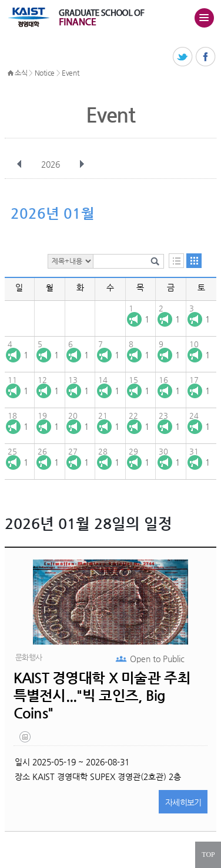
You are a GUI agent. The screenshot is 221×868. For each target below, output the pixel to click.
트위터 (183, 57)
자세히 (183, 802)
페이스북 (206, 57)
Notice (45, 73)
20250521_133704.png (26, 740)
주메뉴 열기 (204, 18)
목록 (176, 261)
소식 (21, 73)
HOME (11, 73)
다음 (82, 164)
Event (71, 73)
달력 (194, 261)
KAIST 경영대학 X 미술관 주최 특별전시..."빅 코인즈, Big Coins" (102, 696)
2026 (52, 164)
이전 (19, 164)
